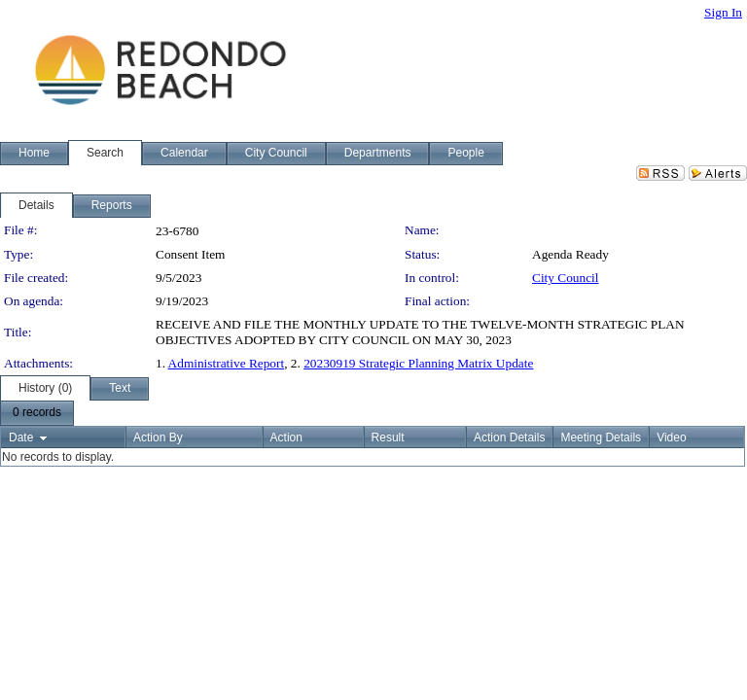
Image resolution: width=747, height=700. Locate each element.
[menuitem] (37, 413)
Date (21, 437)
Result (388, 437)
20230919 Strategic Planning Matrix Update (418, 363)
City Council (566, 278)
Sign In (723, 12)
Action (286, 437)
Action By (158, 437)
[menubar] (37, 413)
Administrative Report (227, 363)
